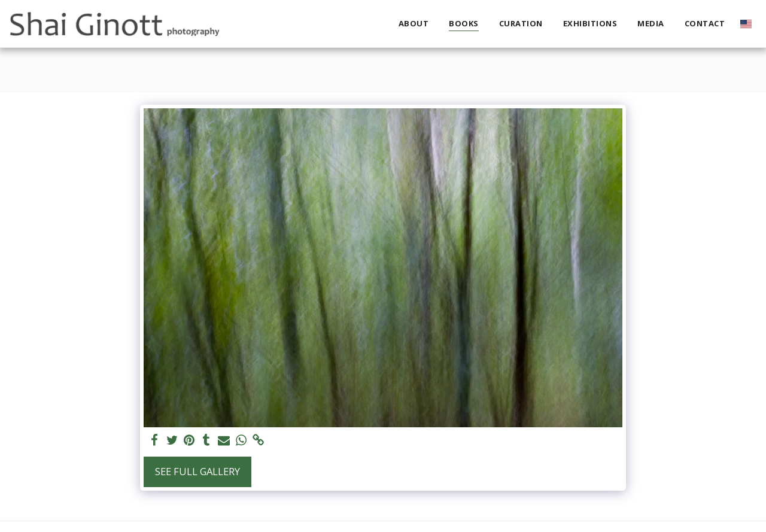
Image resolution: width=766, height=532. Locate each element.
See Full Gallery (197, 471)
